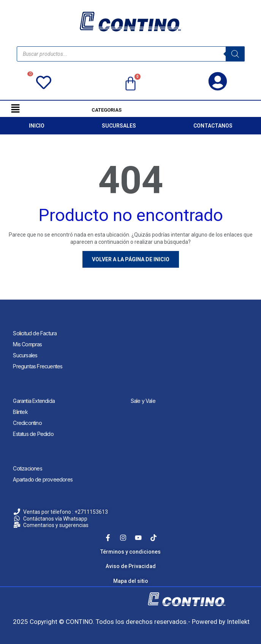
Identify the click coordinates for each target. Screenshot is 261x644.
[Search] (235, 54)
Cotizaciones (27, 468)
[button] (15, 108)
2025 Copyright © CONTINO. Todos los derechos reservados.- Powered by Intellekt (131, 622)
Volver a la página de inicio (131, 259)
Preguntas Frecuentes (38, 366)
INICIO (37, 126)
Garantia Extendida (34, 401)
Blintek (20, 412)
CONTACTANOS (213, 126)
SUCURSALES (119, 126)
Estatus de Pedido (33, 434)
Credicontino (27, 423)
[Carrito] (130, 84)
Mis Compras (27, 344)
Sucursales (25, 355)
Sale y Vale (143, 401)
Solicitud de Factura (35, 333)
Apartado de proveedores (43, 479)
